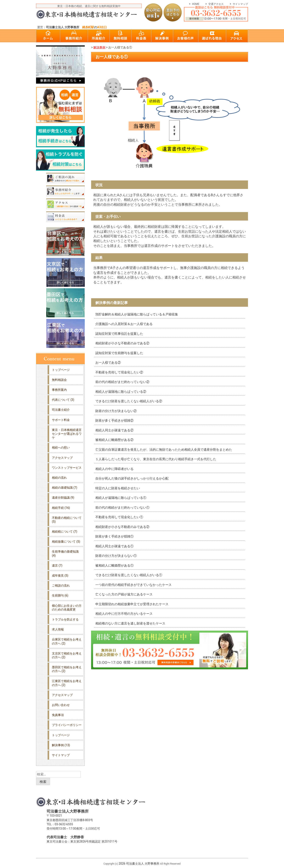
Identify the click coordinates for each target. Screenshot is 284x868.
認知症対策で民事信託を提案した (119, 334)
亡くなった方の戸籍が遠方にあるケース (124, 594)
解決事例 (61, 745)
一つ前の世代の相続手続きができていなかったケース (134, 585)
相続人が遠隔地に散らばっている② (121, 392)
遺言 (57, 566)
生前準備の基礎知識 (65, 553)
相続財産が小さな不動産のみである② (122, 343)
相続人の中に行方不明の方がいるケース (124, 614)
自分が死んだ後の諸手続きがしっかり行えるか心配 (132, 478)
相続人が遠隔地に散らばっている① (121, 498)
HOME (196, 4)
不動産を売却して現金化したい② (119, 372)
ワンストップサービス (67, 468)
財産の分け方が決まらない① (116, 556)
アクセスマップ (62, 458)
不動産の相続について (67, 520)
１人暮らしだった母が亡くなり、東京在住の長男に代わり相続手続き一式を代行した (156, 459)
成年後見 (60, 575)
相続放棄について (66, 542)
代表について (63, 400)
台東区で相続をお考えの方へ (67, 641)
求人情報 (58, 629)
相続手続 (61, 508)
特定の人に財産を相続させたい (118, 488)
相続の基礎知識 (65, 488)
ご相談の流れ (61, 585)
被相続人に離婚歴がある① (114, 566)
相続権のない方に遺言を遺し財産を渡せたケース (130, 623)
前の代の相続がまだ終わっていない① (122, 508)
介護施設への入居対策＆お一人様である (124, 324)
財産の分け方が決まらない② (116, 411)
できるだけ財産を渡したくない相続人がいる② (129, 401)
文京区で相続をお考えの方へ (67, 655)
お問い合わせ (61, 705)
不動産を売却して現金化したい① (119, 517)
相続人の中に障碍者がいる (114, 469)
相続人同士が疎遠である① (114, 546)
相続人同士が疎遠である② (114, 430)
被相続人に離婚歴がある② (114, 440)
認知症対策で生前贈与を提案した (119, 353)
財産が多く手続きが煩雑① (114, 536)
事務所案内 (59, 390)
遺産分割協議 (63, 498)
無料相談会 (59, 380)
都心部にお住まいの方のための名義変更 (67, 608)
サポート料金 (61, 420)
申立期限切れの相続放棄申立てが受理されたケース (132, 604)
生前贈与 (60, 595)
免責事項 (58, 715)
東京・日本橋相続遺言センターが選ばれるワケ (67, 434)
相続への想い (61, 447)
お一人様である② (108, 363)
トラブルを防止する (65, 619)
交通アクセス (216, 4)
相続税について (65, 532)
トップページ (61, 370)
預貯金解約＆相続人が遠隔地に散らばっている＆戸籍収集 (137, 314)
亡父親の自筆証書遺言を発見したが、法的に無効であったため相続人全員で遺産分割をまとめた (164, 450)
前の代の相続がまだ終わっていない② (122, 382)
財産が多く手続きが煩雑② (114, 421)
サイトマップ (240, 4)
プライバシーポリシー (67, 725)
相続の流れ (59, 478)
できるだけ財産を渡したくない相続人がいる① (129, 575)
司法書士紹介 (61, 410)
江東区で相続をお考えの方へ (67, 683)
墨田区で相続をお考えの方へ (67, 669)
